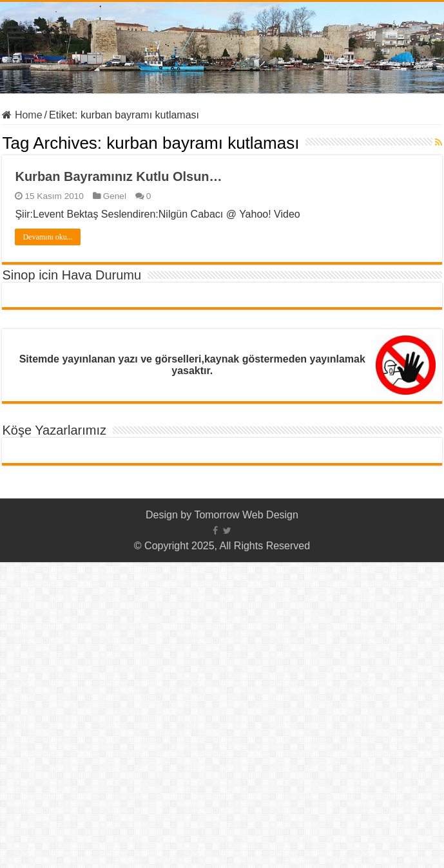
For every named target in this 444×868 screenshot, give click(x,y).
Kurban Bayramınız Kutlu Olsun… (118, 176)
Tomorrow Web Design (246, 515)
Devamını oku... (47, 237)
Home (22, 115)
